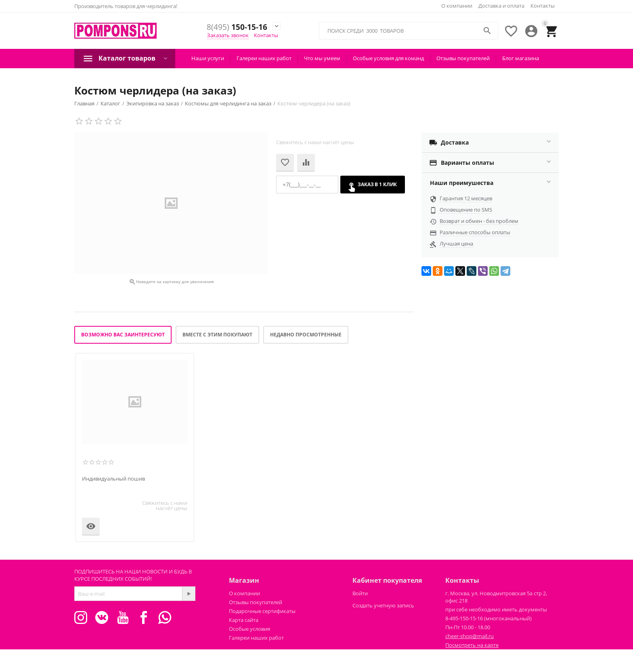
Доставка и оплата (501, 6)
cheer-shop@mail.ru (470, 636)
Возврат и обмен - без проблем (479, 221)
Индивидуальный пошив (113, 479)
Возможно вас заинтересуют (123, 335)
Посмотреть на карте (472, 645)
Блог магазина (521, 58)
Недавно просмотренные (306, 335)
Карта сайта (244, 620)
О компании (457, 6)
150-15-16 (237, 27)
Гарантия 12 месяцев (466, 198)
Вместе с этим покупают (217, 335)
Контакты (543, 6)
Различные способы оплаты (475, 232)
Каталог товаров (127, 58)
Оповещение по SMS (466, 210)
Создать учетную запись (383, 605)
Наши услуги (208, 58)
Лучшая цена (456, 244)
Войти (360, 593)
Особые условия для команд (388, 58)
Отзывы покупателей (463, 58)
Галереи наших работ (264, 58)
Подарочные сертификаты (262, 611)
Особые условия (249, 629)
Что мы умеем (322, 58)
